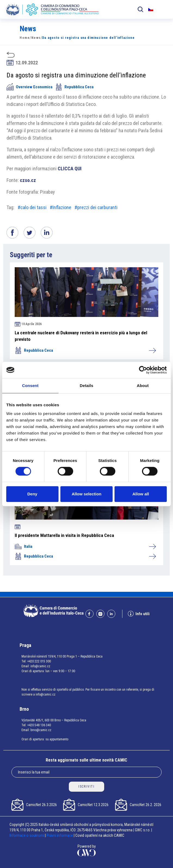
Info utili (139, 614)
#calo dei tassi (32, 207)
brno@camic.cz (41, 730)
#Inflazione (61, 207)
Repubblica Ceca (74, 87)
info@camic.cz (40, 666)
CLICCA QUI (70, 169)
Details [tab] (86, 386)
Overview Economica (30, 87)
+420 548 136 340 (39, 725)
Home (25, 38)
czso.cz (28, 180)
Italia (85, 546)
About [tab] (143, 386)
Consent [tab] (30, 386)
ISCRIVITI (86, 787)
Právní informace (60, 835)
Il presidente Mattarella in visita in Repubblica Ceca (64, 535)
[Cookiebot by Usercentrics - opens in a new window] (143, 370)
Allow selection (86, 494)
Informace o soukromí (27, 835)
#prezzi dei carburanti (96, 207)
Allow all (141, 494)
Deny (32, 494)
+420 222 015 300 (39, 661)
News (36, 38)
